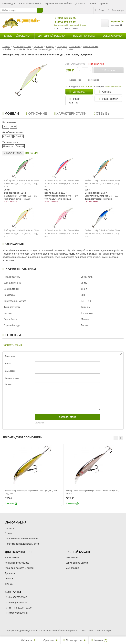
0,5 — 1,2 (8, 136)
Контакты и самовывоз (30, 3)
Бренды (104, 3)
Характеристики (70, 113)
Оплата (92, 3)
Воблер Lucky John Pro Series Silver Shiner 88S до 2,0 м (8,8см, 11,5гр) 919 (62, 233)
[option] (32, 475)
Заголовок (10, 371)
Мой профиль (73, 568)
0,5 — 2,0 (19, 136)
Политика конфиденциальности (22, 544)
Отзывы (102, 113)
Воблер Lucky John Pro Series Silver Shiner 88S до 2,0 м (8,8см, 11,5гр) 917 (102, 183)
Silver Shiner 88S (113, 86)
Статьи (9, 533)
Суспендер (8, 146)
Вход (100, 10)
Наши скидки (8, 3)
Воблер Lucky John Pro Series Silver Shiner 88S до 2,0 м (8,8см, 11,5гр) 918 (22, 233)
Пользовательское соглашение (21, 539)
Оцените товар (13, 378)
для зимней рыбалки (52, 36)
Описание (37, 113)
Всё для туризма (84, 36)
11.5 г (13, 127)
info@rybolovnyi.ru (18, 613)
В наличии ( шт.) (13, 153)
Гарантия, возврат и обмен (58, 3)
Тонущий (20, 146)
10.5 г (6, 127)
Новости (9, 528)
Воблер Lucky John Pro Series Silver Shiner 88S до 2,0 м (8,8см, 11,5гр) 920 (102, 233)
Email (8, 364)
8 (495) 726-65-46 (62, 18)
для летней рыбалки (17, 36)
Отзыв (8, 384)
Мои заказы (72, 558)
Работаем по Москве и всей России (70, 25)
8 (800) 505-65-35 (62, 22)
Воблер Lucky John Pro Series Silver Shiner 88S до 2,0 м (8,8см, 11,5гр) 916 (62, 183)
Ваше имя (10, 356)
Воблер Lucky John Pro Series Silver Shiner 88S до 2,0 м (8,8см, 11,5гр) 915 (22, 183)
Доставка (80, 3)
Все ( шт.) (32, 153)
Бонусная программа (77, 563)
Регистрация (116, 10)
